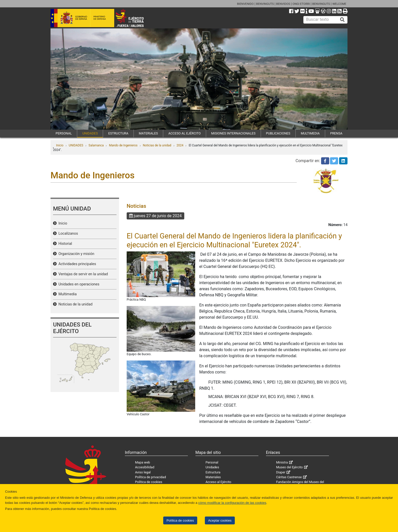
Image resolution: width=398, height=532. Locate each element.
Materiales (213, 477)
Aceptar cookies (220, 520)
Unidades (212, 467)
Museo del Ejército (289, 467)
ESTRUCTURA (118, 133)
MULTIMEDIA (310, 133)
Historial (64, 244)
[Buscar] (342, 20)
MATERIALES (148, 133)
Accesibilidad (145, 467)
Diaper (281, 472)
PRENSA (336, 133)
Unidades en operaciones (78, 284)
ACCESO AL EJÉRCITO (185, 133)
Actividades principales (76, 264)
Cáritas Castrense (289, 477)
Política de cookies (180, 520)
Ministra (282, 462)
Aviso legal (143, 472)
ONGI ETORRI (301, 4)
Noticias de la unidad (157, 145)
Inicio (60, 145)
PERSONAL (64, 133)
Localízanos (67, 234)
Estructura (213, 472)
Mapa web (143, 462)
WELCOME (339, 4)
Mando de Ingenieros (123, 145)
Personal (212, 462)
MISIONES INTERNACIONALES (233, 133)
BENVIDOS (283, 4)
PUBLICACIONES (278, 133)
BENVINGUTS (265, 4)
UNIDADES (90, 133)
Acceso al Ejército (218, 482)
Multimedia (67, 294)
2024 (180, 145)
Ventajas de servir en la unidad (82, 274)
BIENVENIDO (245, 4)
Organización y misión (75, 254)
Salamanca (96, 145)
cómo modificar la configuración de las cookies (232, 503)
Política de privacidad (151, 477)
